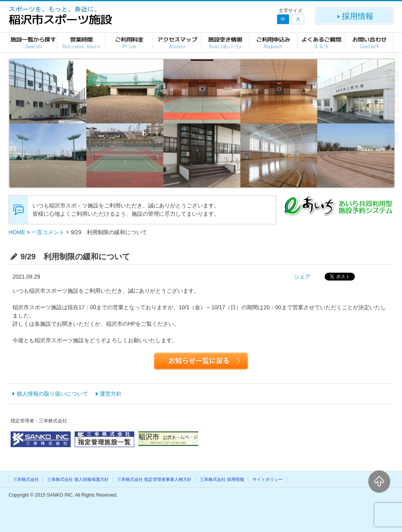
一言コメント (48, 232)
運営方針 (111, 394)
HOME (17, 232)
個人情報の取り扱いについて (52, 394)
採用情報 (354, 16)
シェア (302, 277)
